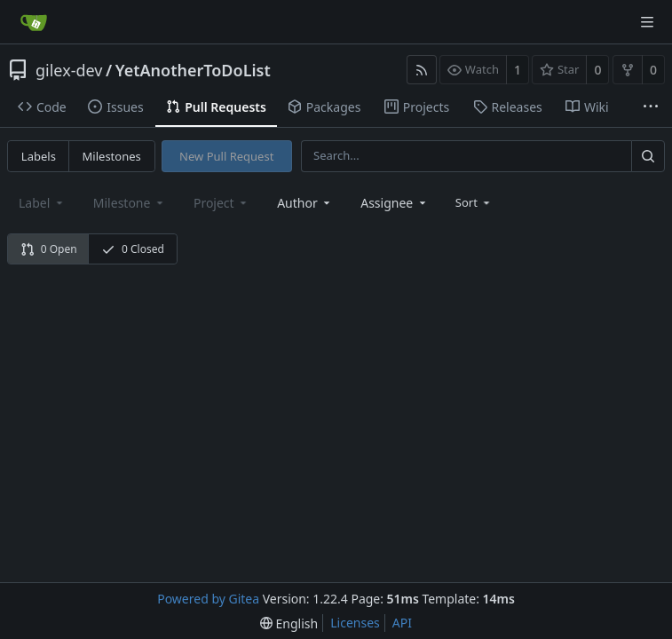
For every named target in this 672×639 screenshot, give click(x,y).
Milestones (112, 156)
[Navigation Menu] (647, 22)
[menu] (474, 202)
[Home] (34, 22)
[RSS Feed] (422, 70)
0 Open (49, 249)
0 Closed (133, 249)
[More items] (651, 107)
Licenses (355, 623)
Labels (39, 156)
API (402, 623)
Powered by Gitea (208, 599)
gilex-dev (69, 70)
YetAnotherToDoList (193, 70)
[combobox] (305, 203)
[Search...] (648, 156)
